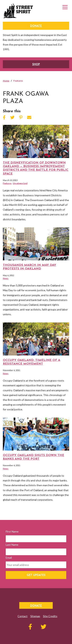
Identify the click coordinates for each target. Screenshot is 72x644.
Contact (23, 616)
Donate (36, 26)
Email (9, 558)
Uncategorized (20, 183)
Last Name (12, 545)
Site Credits (50, 616)
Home (6, 81)
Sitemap (35, 616)
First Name (12, 531)
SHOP (36, 65)
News (6, 278)
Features (7, 183)
